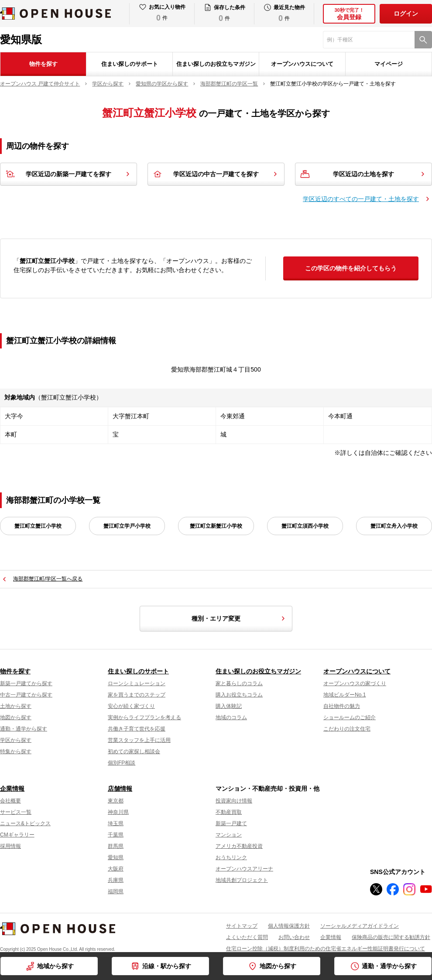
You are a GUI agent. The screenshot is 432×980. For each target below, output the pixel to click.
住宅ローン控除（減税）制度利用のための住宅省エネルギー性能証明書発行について (326, 949)
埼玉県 (116, 823)
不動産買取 (229, 812)
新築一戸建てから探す (26, 683)
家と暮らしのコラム (239, 683)
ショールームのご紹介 (350, 717)
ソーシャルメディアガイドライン (360, 926)
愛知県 (116, 857)
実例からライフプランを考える (144, 717)
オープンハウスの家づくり (355, 683)
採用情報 (10, 846)
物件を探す (43, 64)
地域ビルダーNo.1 (345, 695)
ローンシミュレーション (137, 683)
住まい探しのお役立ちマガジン (216, 64)
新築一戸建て (231, 823)
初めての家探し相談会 (134, 751)
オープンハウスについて (302, 64)
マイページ (389, 64)
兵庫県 (116, 880)
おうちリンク (231, 857)
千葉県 (116, 835)
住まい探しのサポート (130, 64)
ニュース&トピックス (25, 823)
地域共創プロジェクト (242, 880)
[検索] (423, 40)
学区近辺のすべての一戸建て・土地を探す (361, 199)
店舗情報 (120, 789)
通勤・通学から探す (24, 729)
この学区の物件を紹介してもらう (351, 268)
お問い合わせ (294, 937)
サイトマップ (242, 926)
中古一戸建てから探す (26, 695)
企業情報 (12, 789)
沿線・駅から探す (167, 966)
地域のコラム (231, 717)
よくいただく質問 (247, 937)
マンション (229, 835)
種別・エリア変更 (240, 618)
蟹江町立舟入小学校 (394, 526)
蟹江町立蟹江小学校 (38, 526)
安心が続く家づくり (131, 706)
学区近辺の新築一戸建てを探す (69, 174)
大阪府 (116, 869)
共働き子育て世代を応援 (137, 729)
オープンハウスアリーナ (244, 869)
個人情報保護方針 (289, 926)
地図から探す (16, 717)
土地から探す (16, 706)
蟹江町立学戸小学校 (127, 526)
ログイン (406, 14)
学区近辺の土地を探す (363, 174)
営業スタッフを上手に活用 (139, 740)
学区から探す (16, 740)
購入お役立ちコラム (239, 695)
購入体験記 (229, 706)
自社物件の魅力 (342, 706)
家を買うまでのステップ (137, 695)
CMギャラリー (17, 835)
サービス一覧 (16, 812)
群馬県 (116, 846)
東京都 (116, 801)
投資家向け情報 (234, 801)
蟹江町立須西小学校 (305, 526)
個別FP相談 (122, 763)
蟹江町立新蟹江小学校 (216, 526)
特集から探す (16, 751)
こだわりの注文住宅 (347, 729)
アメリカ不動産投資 (239, 846)
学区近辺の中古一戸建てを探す (216, 174)
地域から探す (55, 966)
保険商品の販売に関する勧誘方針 (391, 937)
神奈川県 (118, 812)
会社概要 (10, 801)
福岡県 (116, 891)
